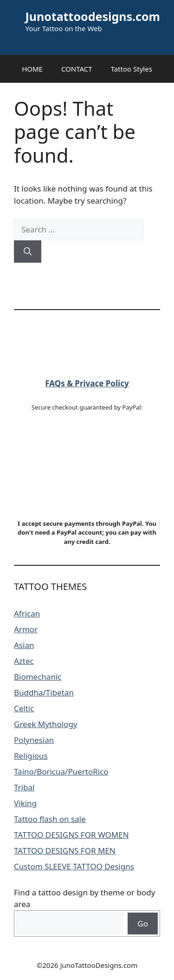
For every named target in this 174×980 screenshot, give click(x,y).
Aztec (24, 661)
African (27, 613)
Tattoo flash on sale (50, 819)
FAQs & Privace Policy (87, 383)
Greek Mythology (46, 724)
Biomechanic (38, 677)
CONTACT (77, 69)
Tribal (24, 787)
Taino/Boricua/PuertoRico (61, 771)
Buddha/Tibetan (44, 692)
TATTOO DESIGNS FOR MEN (65, 851)
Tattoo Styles (132, 69)
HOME (32, 69)
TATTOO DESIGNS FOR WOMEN (71, 835)
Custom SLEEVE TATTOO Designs (74, 866)
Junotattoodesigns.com (93, 16)
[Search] (28, 252)
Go (143, 924)
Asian (24, 645)
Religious (31, 756)
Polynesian (34, 740)
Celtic (24, 708)
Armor (26, 629)
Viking (25, 803)
